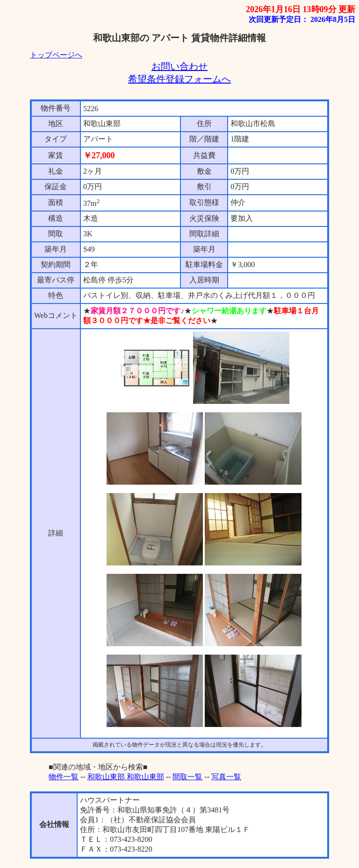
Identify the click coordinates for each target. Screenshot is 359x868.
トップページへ (56, 55)
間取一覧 (187, 777)
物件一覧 (64, 777)
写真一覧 (226, 777)
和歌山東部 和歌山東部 (126, 777)
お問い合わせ (179, 66)
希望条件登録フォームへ (179, 79)
